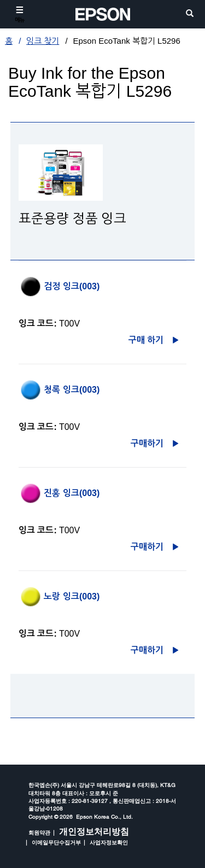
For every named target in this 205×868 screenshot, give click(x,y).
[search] (190, 14)
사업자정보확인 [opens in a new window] (109, 842)
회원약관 (39, 832)
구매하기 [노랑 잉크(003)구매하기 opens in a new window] (147, 650)
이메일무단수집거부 (56, 842)
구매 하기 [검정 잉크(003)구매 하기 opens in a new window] (146, 340)
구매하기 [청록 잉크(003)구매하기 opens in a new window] (147, 443)
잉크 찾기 (43, 41)
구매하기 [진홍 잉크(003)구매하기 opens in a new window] (147, 547)
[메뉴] (20, 14)
